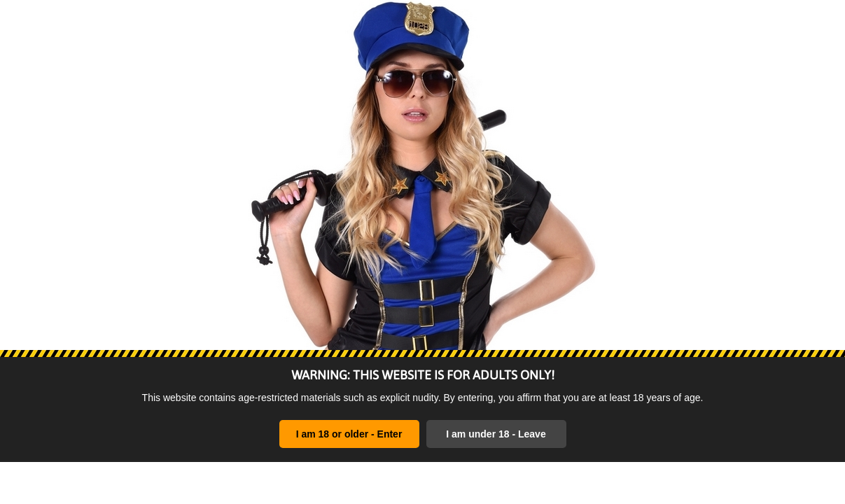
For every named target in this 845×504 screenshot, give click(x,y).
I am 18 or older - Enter (349, 434)
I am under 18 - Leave (496, 434)
